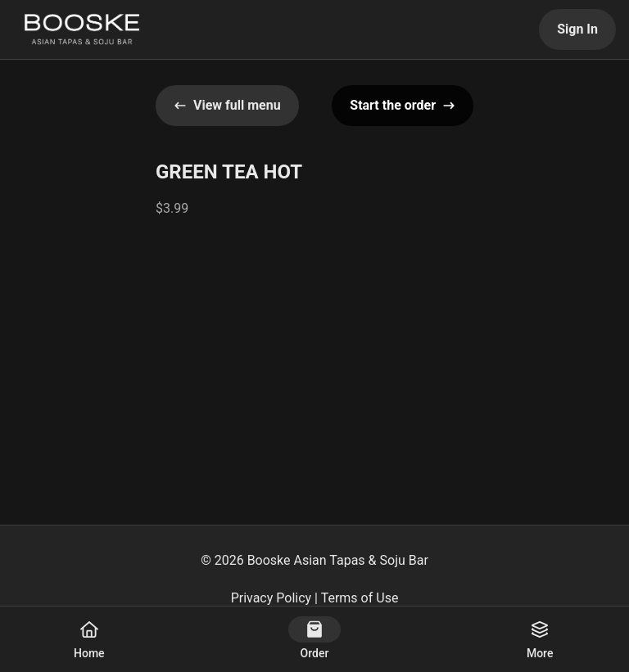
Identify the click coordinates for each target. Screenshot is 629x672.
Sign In (577, 29)
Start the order (403, 105)
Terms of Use (360, 598)
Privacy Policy (272, 598)
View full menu (227, 105)
